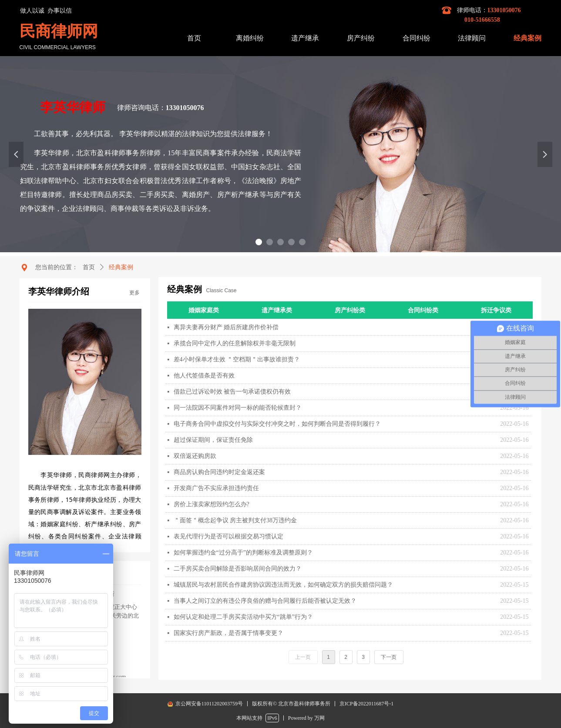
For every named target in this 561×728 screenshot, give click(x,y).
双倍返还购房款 (195, 456)
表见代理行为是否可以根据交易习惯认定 (228, 536)
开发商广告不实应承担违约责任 (216, 488)
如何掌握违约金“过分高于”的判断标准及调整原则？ (243, 553)
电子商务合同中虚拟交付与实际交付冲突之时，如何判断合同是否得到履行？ (277, 424)
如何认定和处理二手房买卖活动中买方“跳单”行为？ (243, 617)
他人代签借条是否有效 (204, 376)
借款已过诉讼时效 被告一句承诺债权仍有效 (232, 392)
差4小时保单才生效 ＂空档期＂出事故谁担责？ (237, 359)
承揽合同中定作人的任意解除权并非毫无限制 (235, 343)
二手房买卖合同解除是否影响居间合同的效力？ (238, 569)
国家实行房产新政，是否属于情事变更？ (228, 633)
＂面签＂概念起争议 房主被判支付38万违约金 (235, 520)
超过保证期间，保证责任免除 (213, 440)
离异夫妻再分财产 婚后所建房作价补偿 (226, 327)
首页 (89, 267)
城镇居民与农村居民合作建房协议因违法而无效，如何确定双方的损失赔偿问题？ (283, 585)
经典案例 (121, 267)
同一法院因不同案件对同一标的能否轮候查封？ (238, 408)
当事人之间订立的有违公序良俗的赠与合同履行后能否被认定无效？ (265, 601)
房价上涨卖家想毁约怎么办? (212, 504)
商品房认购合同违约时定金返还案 (219, 472)
